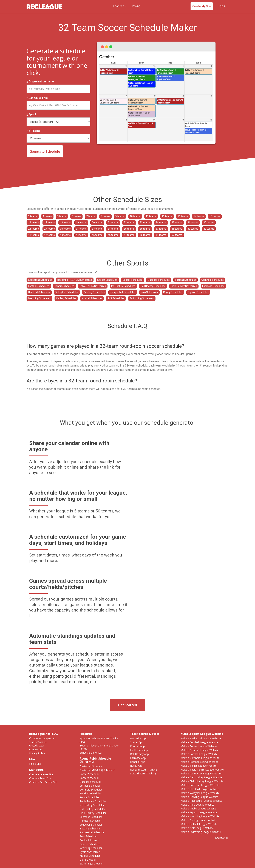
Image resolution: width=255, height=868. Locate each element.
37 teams (161, 229)
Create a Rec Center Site (43, 782)
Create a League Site (41, 774)
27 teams (209, 223)
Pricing (136, 6)
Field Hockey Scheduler (93, 813)
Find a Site (35, 764)
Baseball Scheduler (90, 782)
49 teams (161, 235)
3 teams (33, 216)
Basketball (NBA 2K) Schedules (75, 280)
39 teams (193, 229)
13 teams (183, 216)
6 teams (76, 216)
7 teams (91, 216)
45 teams (97, 235)
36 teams (145, 229)
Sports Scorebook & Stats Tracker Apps (99, 740)
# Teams (33, 131)
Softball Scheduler (90, 786)
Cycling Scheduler (90, 852)
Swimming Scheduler (92, 863)
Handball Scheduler (91, 821)
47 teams (129, 235)
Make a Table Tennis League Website (202, 770)
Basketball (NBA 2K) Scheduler (97, 770)
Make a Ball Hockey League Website (202, 777)
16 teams (33, 223)
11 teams (151, 216)
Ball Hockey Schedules (153, 286)
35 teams (129, 229)
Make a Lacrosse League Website (200, 785)
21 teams (113, 223)
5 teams (62, 216)
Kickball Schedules (92, 298)
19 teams (81, 223)
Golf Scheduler (88, 860)
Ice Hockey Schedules (123, 286)
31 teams (81, 229)
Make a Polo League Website (197, 805)
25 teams (177, 223)
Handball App (138, 762)
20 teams (97, 223)
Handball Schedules (39, 292)
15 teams (215, 216)
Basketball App (139, 738)
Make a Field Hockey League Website (202, 781)
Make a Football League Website (199, 742)
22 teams (129, 223)
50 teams (177, 235)
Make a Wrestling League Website (200, 816)
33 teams (97, 229)
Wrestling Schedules (39, 298)
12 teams (167, 216)
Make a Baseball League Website (200, 750)
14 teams (199, 216)
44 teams (81, 235)
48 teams (145, 235)
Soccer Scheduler (90, 774)
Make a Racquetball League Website (201, 801)
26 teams (193, 223)
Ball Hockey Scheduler (92, 809)
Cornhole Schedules (212, 280)
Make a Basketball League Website (201, 738)
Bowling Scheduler (90, 828)
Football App (137, 746)
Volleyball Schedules (67, 292)
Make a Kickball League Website (199, 824)
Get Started (127, 705)
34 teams (113, 229)
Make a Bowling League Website (199, 797)
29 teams (49, 229)
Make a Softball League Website (199, 754)
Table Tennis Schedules (93, 286)
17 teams (49, 223)
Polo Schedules (149, 292)
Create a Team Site (40, 778)
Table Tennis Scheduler (93, 801)
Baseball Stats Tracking (144, 770)
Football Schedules (39, 286)
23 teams (145, 223)
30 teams (65, 229)
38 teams (177, 229)
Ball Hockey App (139, 754)
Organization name (40, 82)
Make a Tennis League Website (199, 766)
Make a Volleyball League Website (200, 793)
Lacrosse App (138, 758)
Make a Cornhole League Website (200, 758)
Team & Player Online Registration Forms (100, 747)
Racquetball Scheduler (92, 832)
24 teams (161, 223)
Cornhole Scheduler (91, 790)
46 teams (113, 235)
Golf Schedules (116, 298)
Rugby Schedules (173, 292)
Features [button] (120, 6)
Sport (31, 114)
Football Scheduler (90, 793)
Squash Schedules (198, 292)
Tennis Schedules (64, 286)
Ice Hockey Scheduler (92, 805)
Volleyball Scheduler (91, 825)
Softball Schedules (185, 280)
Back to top (222, 838)
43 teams (65, 235)
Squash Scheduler (90, 844)
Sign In (222, 6)
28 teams (33, 229)
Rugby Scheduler (89, 840)
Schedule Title (37, 98)
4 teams (47, 216)
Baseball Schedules (159, 280)
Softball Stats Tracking (143, 773)
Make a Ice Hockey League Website (201, 773)
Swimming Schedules (142, 298)
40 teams (209, 229)
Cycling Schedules (66, 298)
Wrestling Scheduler (91, 848)
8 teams (105, 216)
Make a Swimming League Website (201, 832)
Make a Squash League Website (199, 812)
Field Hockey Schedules (184, 286)
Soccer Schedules (107, 280)
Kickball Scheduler (90, 856)
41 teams (33, 235)
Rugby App (136, 766)
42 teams (49, 235)
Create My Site (202, 6)
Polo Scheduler (88, 836)
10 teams (135, 216)
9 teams (120, 216)
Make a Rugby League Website (198, 808)
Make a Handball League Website (200, 789)
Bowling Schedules (94, 292)
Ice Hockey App (139, 750)
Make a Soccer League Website (199, 746)
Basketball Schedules (40, 280)
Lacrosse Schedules (213, 286)
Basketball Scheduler (92, 766)
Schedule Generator (91, 753)
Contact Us (36, 749)
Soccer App (137, 742)
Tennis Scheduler (89, 797)
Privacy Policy (37, 753)
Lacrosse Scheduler (91, 817)
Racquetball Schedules (123, 292)
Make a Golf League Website (197, 828)
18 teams (65, 223)
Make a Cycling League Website (199, 820)
